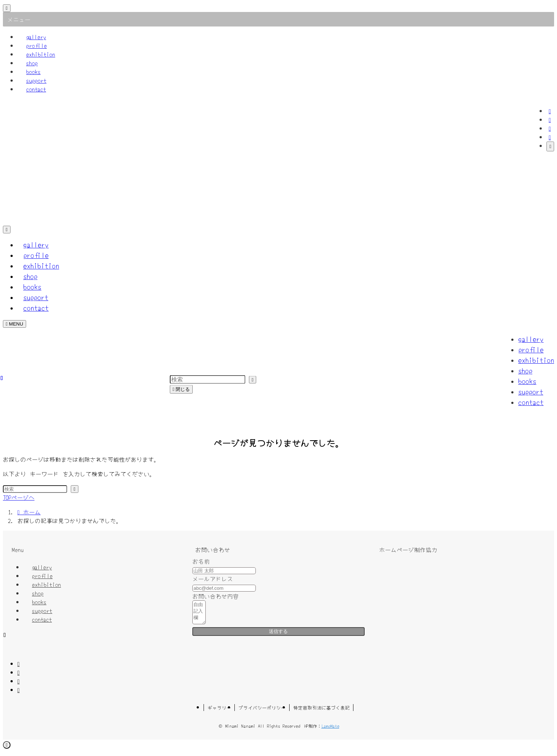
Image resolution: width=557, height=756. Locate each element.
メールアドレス (213, 579)
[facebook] (550, 111)
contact (36, 89)
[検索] (550, 146)
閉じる (181, 389)
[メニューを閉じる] (7, 8)
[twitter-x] (550, 119)
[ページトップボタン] (7, 749)
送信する (278, 636)
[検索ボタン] (7, 230)
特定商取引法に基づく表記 (321, 712)
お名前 (201, 561)
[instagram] (550, 128)
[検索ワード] (35, 489)
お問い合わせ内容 (216, 596)
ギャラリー (219, 712)
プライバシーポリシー (262, 712)
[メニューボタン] (15, 324)
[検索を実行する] (75, 489)
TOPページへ (19, 497)
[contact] (550, 137)
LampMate (330, 730)
